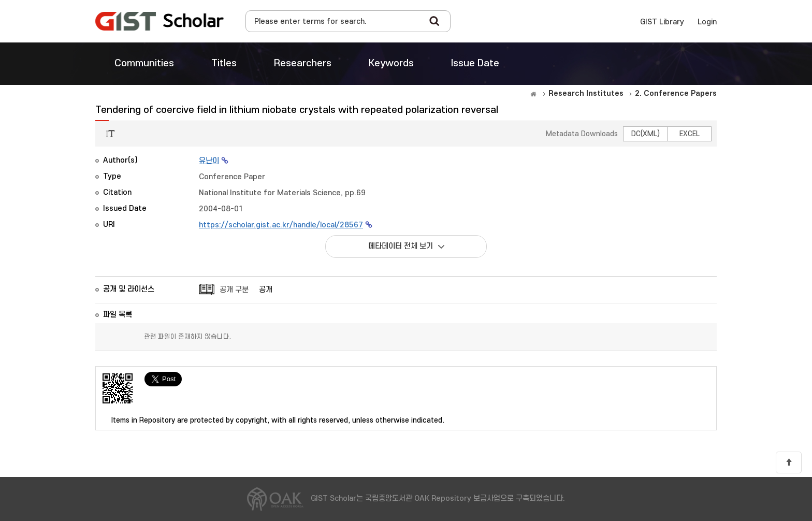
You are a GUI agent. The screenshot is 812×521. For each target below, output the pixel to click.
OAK (160, 21)
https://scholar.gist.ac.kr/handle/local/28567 (281, 225)
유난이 (209, 161)
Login (707, 22)
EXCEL (690, 134)
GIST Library (662, 22)
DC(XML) (646, 134)
